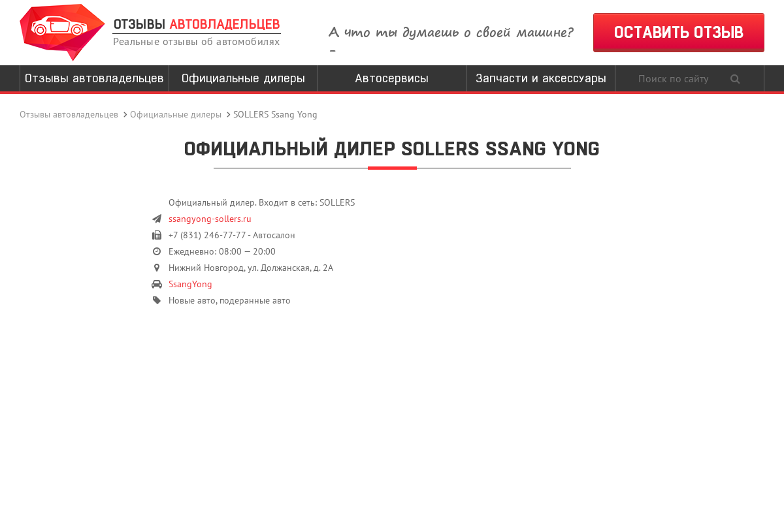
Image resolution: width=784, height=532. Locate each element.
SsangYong (190, 284)
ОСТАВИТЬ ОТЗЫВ (679, 32)
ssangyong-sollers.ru (210, 219)
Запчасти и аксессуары (541, 78)
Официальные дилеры (243, 78)
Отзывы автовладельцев (94, 78)
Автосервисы (392, 78)
